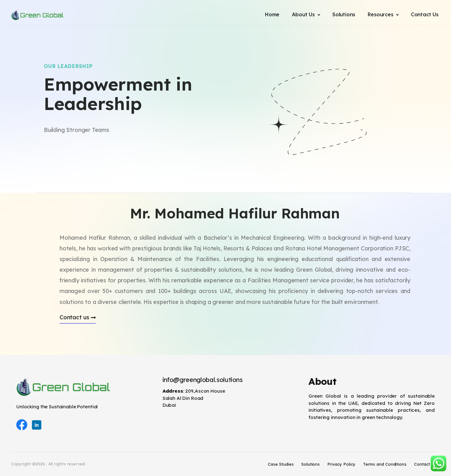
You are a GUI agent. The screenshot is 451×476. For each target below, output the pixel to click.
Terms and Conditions (385, 464)
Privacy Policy (341, 464)
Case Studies (281, 464)
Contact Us (425, 464)
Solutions (311, 464)
